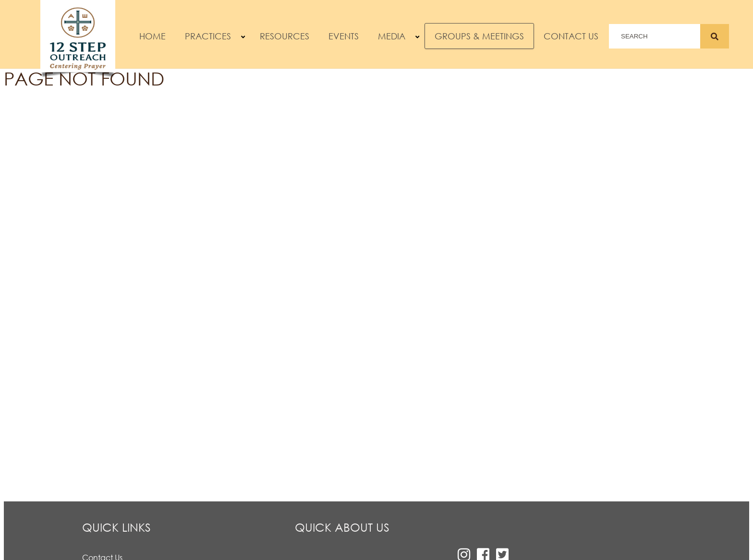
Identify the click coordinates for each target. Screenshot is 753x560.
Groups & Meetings (479, 36)
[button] (243, 37)
